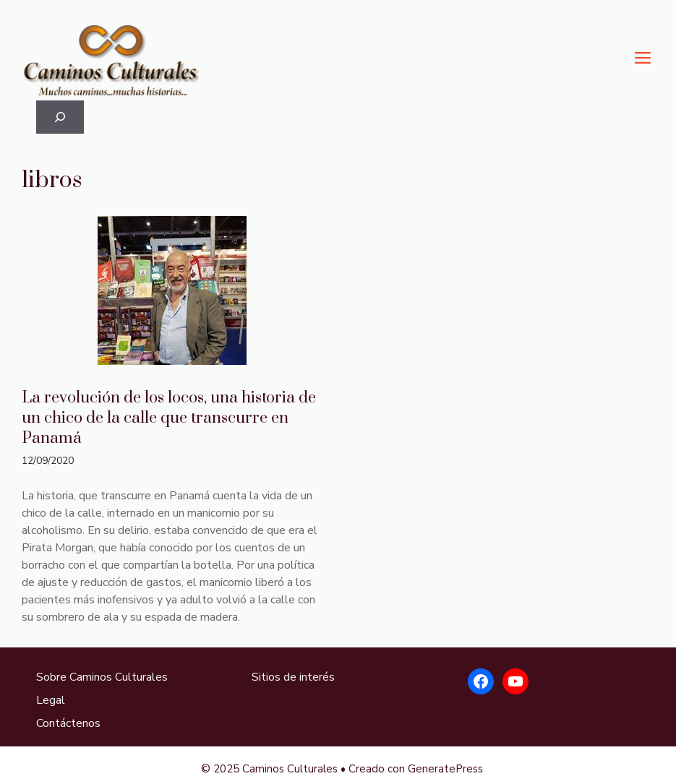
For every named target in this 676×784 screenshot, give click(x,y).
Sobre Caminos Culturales (102, 677)
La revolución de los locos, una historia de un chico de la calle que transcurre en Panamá (169, 418)
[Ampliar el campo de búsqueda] (60, 117)
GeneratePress (445, 769)
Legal (51, 700)
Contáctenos (68, 723)
